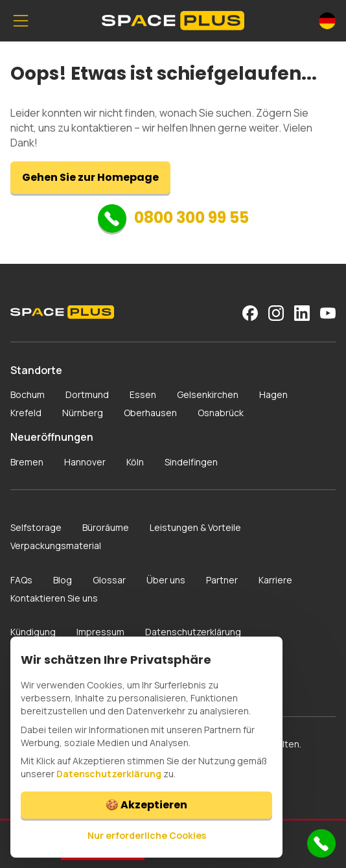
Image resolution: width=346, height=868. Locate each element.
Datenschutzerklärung (193, 632)
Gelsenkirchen (208, 394)
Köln (135, 462)
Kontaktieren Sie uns (54, 598)
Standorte (36, 370)
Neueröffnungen (52, 437)
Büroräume (106, 527)
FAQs (21, 580)
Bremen (27, 462)
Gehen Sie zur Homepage (90, 177)
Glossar (109, 580)
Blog (63, 580)
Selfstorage (36, 527)
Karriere (275, 580)
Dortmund (87, 394)
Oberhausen (150, 413)
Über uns (166, 580)
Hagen (273, 394)
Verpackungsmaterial (56, 545)
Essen (143, 394)
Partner (222, 580)
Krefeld (26, 413)
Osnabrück (221, 413)
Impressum (100, 632)
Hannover (85, 462)
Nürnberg (83, 413)
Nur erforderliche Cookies (147, 835)
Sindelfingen (191, 462)
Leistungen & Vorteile (195, 527)
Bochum (28, 394)
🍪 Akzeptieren (146, 805)
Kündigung (33, 632)
